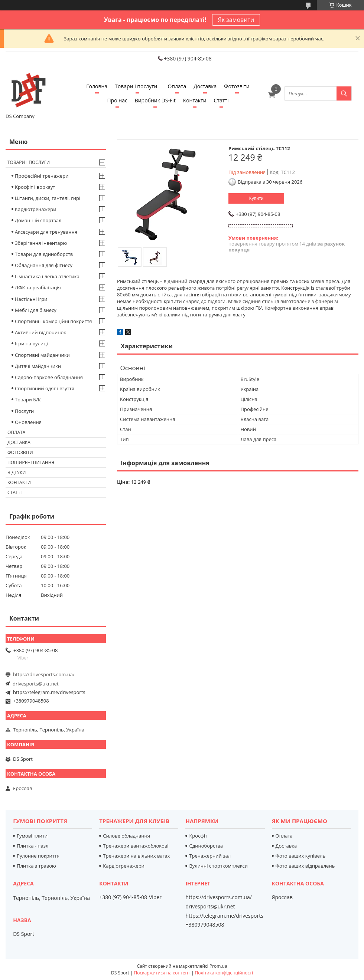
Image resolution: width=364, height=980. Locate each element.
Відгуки (17, 472)
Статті (221, 100)
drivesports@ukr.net (36, 684)
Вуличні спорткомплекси (218, 866)
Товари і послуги (136, 86)
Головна (97, 86)
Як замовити (236, 20)
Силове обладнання (126, 836)
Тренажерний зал (210, 856)
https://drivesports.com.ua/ (44, 674)
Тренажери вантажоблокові (136, 846)
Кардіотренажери (36, 209)
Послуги (24, 411)
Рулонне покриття (38, 856)
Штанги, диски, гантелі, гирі (48, 198)
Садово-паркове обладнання (49, 377)
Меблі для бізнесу (36, 310)
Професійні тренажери (42, 176)
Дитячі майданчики (38, 366)
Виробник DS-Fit (155, 100)
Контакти (195, 100)
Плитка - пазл (32, 846)
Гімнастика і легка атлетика (47, 276)
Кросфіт (198, 836)
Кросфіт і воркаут (35, 187)
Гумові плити (32, 836)
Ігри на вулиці (31, 343)
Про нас (117, 100)
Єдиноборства (206, 846)
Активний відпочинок (40, 332)
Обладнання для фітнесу (44, 265)
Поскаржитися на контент (162, 973)
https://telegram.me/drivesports (49, 692)
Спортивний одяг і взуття (45, 388)
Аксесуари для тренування (46, 232)
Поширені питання (31, 462)
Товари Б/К (28, 399)
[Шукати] (344, 93)
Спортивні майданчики (42, 355)
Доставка (205, 86)
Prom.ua (218, 966)
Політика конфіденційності (224, 973)
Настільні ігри (31, 299)
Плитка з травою (36, 866)
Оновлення (28, 422)
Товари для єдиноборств (44, 254)
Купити (256, 198)
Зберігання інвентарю (41, 243)
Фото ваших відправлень (305, 866)
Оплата (177, 86)
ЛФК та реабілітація (38, 287)
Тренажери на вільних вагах (136, 856)
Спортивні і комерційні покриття (53, 321)
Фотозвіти (237, 86)
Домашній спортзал (38, 220)
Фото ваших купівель (301, 856)
